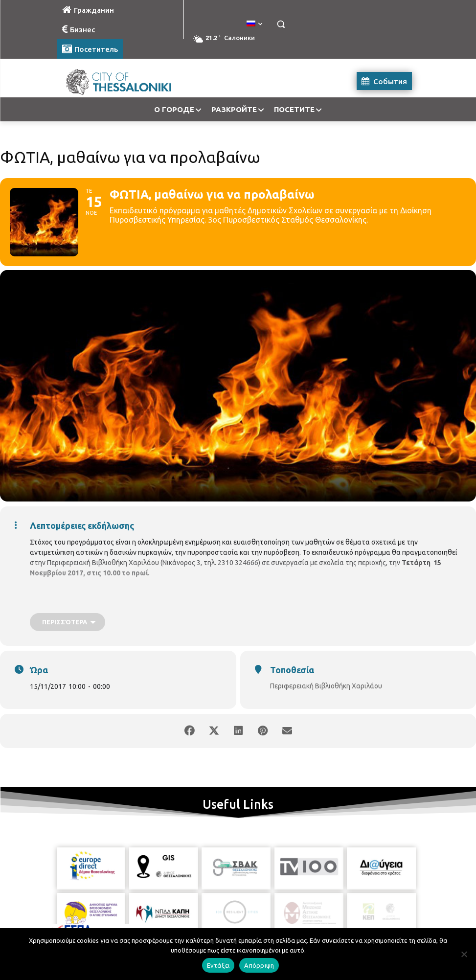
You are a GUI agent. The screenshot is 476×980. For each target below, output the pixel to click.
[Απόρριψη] (464, 954)
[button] (281, 24)
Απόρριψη (259, 965)
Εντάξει (218, 965)
